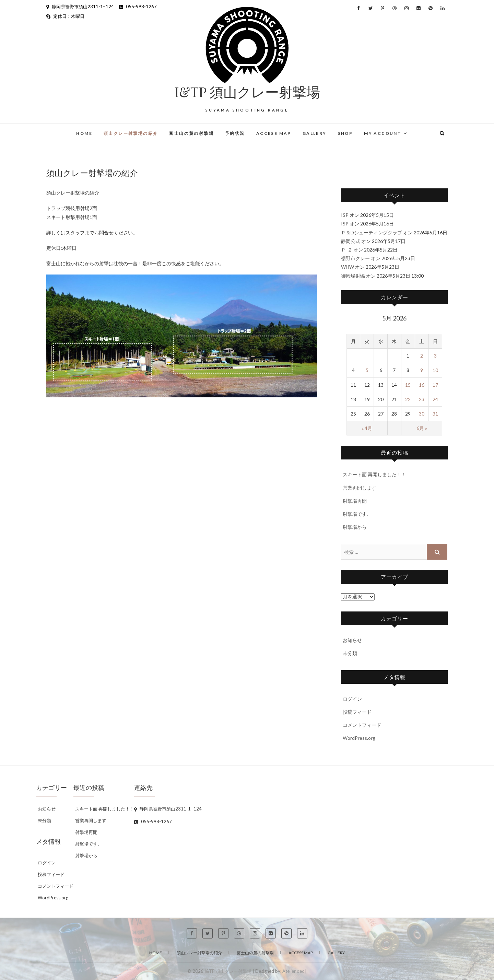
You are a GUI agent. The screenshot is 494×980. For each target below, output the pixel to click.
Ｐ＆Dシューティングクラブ (372, 232)
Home (156, 953)
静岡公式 (351, 241)
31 (435, 414)
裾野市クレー (355, 258)
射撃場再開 (355, 501)
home (84, 133)
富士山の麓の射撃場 (191, 133)
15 (408, 385)
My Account (383, 133)
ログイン (352, 699)
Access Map (274, 133)
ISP (345, 215)
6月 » (422, 428)
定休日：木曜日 (65, 16)
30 (422, 414)
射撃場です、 (357, 514)
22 (408, 399)
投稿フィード (357, 712)
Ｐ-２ (347, 250)
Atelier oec (293, 971)
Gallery (315, 133)
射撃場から (355, 527)
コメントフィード (362, 725)
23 (422, 399)
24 (435, 399)
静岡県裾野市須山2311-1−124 (80, 7)
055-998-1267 (138, 7)
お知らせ (352, 640)
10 (435, 370)
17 (435, 385)
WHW (348, 267)
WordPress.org (359, 738)
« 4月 (367, 428)
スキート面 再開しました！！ (374, 474)
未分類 (350, 653)
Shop (345, 133)
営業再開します (360, 488)
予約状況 (235, 133)
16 (422, 385)
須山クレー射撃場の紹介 (131, 133)
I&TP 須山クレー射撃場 (247, 92)
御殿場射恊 (353, 276)
